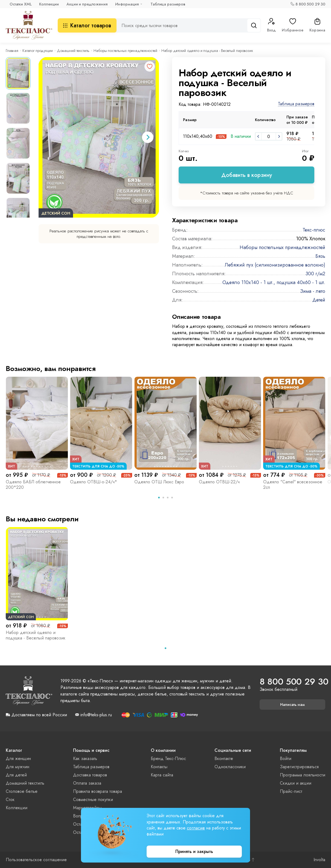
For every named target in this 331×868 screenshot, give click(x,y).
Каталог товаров (87, 26)
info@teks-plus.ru (96, 715)
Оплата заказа (87, 783)
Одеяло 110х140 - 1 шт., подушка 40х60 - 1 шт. (274, 282)
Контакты (159, 767)
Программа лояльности (303, 775)
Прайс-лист (291, 791)
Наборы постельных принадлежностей (125, 51)
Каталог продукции (38, 51)
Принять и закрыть (194, 851)
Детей (319, 300)
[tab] (159, 498)
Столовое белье (22, 791)
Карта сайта (162, 775)
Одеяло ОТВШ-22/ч (219, 482)
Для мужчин (18, 767)
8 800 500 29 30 (310, 4)
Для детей (16, 775)
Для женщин (18, 759)
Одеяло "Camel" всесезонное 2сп (293, 485)
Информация (127, 4)
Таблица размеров (168, 4)
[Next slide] (148, 137)
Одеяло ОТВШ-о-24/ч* (94, 482)
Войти (286, 759)
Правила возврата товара (98, 791)
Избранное (293, 25)
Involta (319, 860)
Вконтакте (224, 759)
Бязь (320, 256)
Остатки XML (21, 4)
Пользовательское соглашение (36, 860)
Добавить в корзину (247, 175)
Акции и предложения (87, 4)
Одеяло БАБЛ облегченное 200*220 (33, 485)
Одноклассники (230, 767)
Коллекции (49, 4)
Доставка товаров (90, 775)
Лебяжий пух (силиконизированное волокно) (275, 265)
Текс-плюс (314, 230)
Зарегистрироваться (299, 767)
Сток (10, 800)
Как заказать (85, 759)
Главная (12, 51)
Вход (271, 25)
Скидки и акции (296, 783)
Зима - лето (313, 291)
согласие (196, 828)
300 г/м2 (315, 274)
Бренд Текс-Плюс (168, 759)
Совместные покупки (93, 800)
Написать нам (292, 705)
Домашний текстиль (73, 51)
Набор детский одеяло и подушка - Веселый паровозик (36, 635)
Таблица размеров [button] (296, 104)
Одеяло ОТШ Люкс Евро (159, 482)
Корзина (317, 25)
